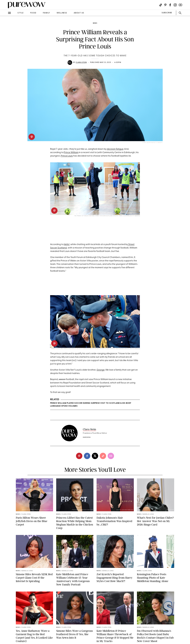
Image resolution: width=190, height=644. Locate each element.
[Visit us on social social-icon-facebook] (170, 5)
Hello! (67, 244)
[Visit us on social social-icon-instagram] (175, 5)
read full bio (87, 437)
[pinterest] (32, 137)
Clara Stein (81, 62)
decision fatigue (115, 149)
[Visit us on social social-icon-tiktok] (161, 5)
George (101, 370)
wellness (62, 13)
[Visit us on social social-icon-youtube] (180, 5)
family (46, 13)
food (33, 13)
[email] (111, 456)
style (21, 13)
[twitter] (95, 456)
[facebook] (87, 456)
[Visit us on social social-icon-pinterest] (165, 5)
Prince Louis (67, 156)
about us (79, 13)
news (95, 23)
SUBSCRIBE (167, 13)
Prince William (71, 153)
